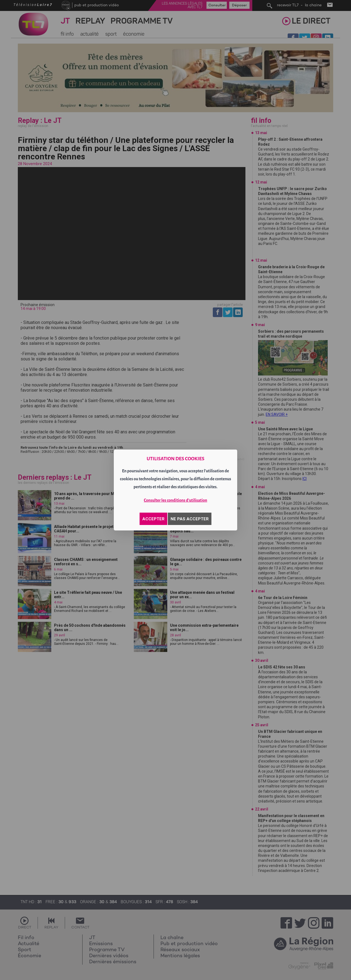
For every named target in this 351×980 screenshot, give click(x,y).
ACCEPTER (153, 519)
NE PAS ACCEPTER (190, 519)
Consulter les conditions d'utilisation (176, 500)
